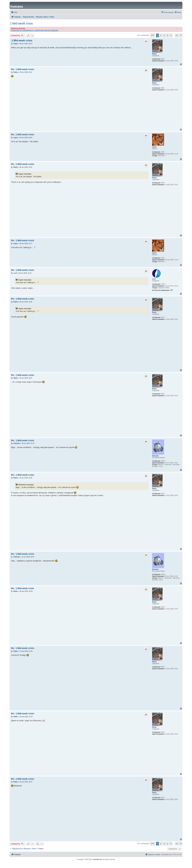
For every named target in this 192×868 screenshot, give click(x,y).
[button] (152, 35)
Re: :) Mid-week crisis (23, 69)
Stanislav (155, 456)
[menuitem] (14, 12)
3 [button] (164, 35)
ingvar (154, 147)
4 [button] (167, 35)
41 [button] (177, 35)
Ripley (154, 54)
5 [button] (171, 35)
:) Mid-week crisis (21, 23)
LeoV (154, 279)
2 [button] (161, 35)
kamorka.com (98, 859)
